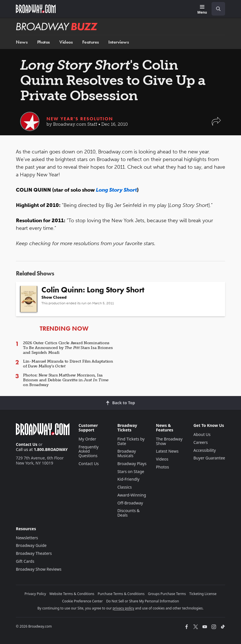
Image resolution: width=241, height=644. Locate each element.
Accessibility (205, 450)
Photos (44, 42)
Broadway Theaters (34, 553)
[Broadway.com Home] (36, 9)
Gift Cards (25, 561)
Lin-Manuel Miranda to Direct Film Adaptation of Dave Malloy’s (68, 364)
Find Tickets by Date (131, 441)
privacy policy (123, 608)
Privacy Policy (35, 594)
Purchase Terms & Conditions (121, 594)
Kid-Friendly (128, 479)
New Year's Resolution (80, 119)
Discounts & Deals (129, 513)
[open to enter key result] (218, 9)
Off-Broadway (130, 503)
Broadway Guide (31, 545)
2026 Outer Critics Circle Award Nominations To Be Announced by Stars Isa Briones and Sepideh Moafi (68, 348)
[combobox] (216, 9)
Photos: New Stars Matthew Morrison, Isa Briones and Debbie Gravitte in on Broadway (66, 380)
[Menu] (202, 10)
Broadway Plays (132, 464)
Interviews (119, 42)
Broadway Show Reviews (39, 569)
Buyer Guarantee (209, 458)
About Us (202, 434)
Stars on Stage (131, 471)
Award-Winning (132, 495)
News (22, 42)
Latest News (167, 451)
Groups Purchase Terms (167, 594)
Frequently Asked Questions (88, 451)
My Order (87, 439)
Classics (125, 487)
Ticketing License (203, 594)
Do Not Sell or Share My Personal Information (142, 601)
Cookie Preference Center (83, 601)
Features (91, 42)
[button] (216, 124)
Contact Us (27, 444)
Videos (66, 42)
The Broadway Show (169, 441)
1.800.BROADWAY (51, 449)
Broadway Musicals (127, 453)
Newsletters (27, 538)
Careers (200, 442)
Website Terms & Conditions (72, 594)
